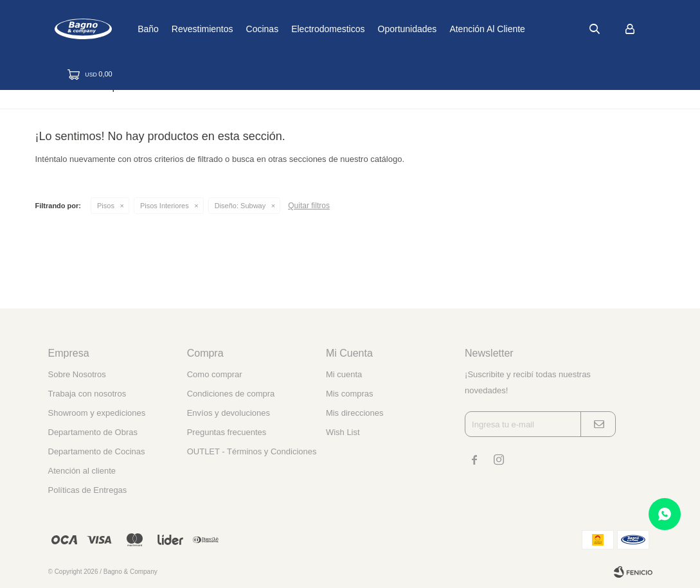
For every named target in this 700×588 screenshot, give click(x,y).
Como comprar (215, 374)
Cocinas (302, 29)
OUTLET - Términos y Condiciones (252, 451)
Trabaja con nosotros (87, 394)
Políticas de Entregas (88, 490)
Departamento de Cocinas (97, 451)
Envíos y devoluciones (229, 413)
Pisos (106, 206)
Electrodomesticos (368, 29)
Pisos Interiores (165, 206)
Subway (240, 206)
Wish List (343, 432)
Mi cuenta (344, 374)
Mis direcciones (355, 413)
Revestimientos (243, 29)
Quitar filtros (309, 206)
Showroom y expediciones (97, 413)
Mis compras (350, 394)
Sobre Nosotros (77, 374)
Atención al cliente (528, 29)
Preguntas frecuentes (227, 432)
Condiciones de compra (231, 394)
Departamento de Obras (93, 432)
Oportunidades (447, 29)
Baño (189, 29)
